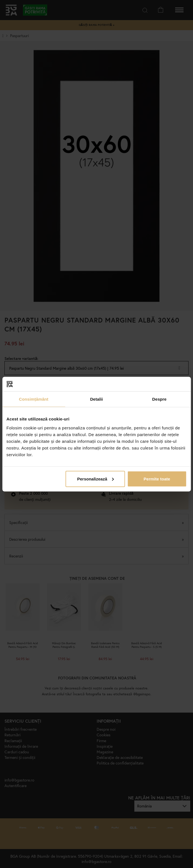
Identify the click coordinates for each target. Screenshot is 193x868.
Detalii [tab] (97, 399)
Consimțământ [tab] (34, 399)
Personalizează (96, 479)
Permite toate (157, 479)
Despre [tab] (159, 399)
